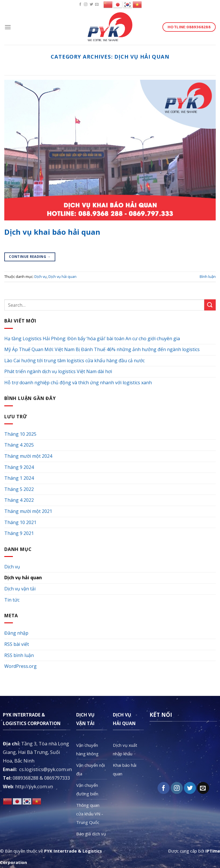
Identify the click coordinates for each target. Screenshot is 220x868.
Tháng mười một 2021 (28, 511)
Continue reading (30, 257)
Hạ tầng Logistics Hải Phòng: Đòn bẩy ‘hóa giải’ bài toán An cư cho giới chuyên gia (92, 339)
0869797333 (57, 778)
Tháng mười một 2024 (28, 456)
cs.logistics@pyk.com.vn (46, 769)
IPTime (213, 851)
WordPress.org (20, 666)
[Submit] (210, 305)
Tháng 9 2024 (19, 467)
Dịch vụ (41, 276)
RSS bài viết (17, 644)
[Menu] (8, 27)
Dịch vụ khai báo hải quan (52, 232)
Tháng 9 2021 (19, 533)
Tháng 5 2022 (19, 489)
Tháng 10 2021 (20, 522)
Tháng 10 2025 (20, 434)
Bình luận (208, 276)
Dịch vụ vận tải (20, 589)
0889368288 (25, 778)
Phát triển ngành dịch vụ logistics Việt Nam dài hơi (58, 371)
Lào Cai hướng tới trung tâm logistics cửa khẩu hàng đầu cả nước (74, 361)
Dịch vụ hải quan (62, 276)
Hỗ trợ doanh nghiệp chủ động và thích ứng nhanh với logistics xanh (78, 383)
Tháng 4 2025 (19, 445)
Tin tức (12, 600)
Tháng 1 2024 (19, 478)
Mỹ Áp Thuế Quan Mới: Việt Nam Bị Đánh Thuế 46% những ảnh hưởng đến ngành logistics (102, 349)
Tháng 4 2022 (19, 500)
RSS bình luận (19, 655)
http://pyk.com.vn (34, 786)
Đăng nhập (16, 633)
